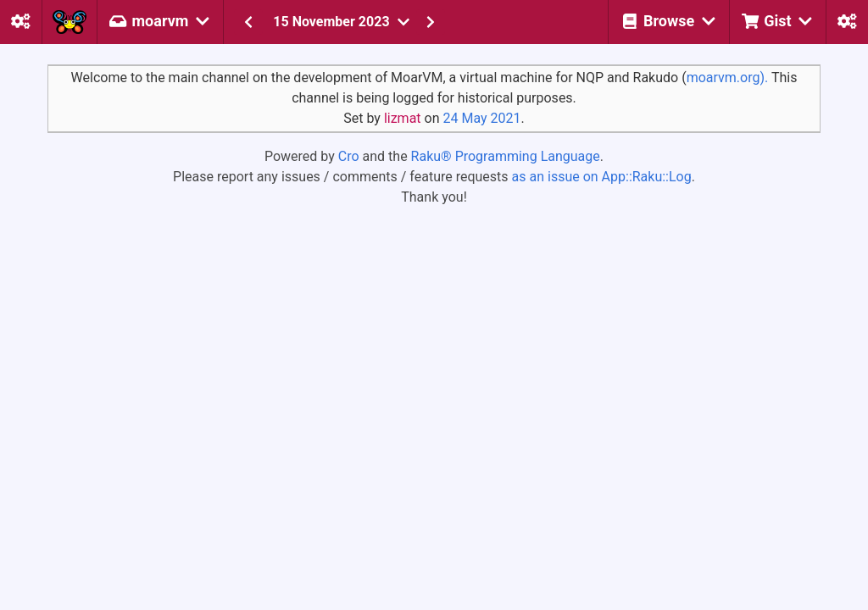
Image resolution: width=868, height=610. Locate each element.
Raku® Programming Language (506, 156)
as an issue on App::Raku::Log (602, 177)
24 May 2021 (481, 118)
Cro (349, 156)
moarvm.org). (728, 78)
